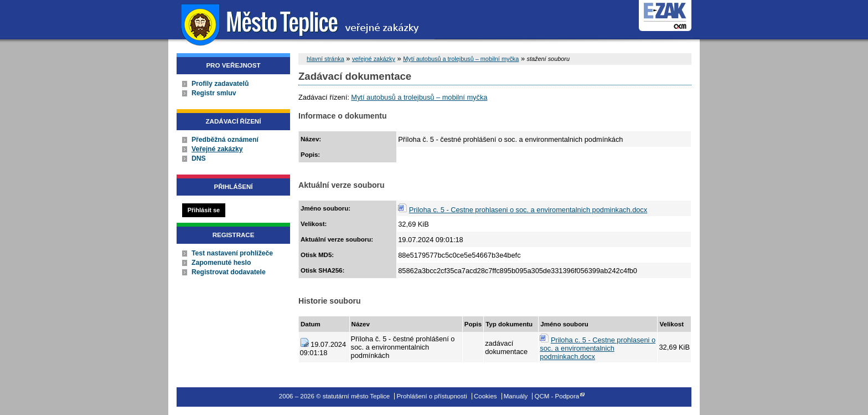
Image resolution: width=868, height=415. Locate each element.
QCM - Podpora (557, 396)
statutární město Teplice (301, 24)
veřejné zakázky (374, 59)
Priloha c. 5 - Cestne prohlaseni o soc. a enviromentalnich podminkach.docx (528, 210)
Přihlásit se (204, 210)
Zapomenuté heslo (221, 263)
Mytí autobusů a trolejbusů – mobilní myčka (461, 59)
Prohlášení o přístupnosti (432, 396)
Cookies (485, 396)
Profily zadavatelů (220, 84)
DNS (199, 158)
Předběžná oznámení (225, 140)
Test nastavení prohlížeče (232, 253)
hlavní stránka (325, 59)
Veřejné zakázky (217, 149)
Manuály (516, 396)
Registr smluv (214, 93)
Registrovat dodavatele (229, 272)
